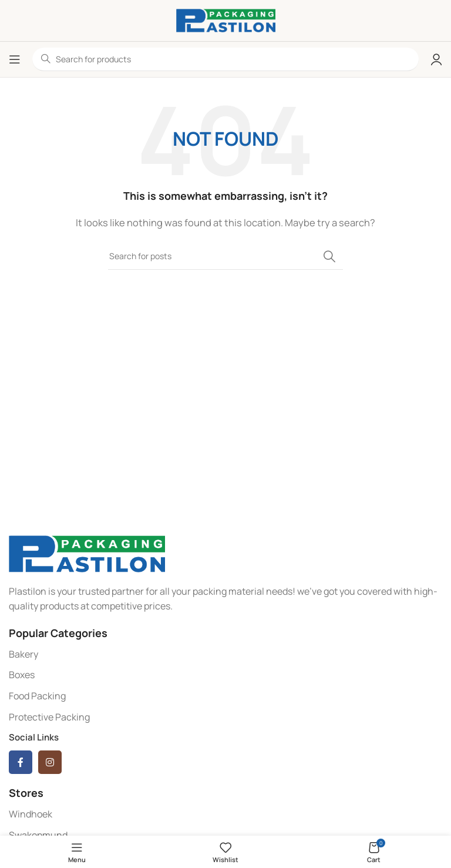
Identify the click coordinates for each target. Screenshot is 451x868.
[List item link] (225, 655)
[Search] (225, 256)
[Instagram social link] (50, 762)
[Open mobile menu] (15, 59)
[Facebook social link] (21, 762)
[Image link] (87, 553)
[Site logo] (226, 20)
